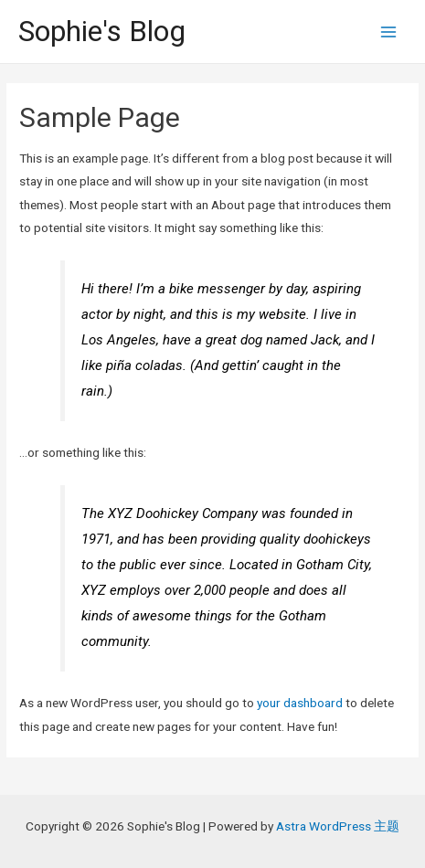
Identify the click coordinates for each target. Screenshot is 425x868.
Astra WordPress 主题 (338, 826)
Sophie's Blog (102, 31)
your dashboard (300, 703)
